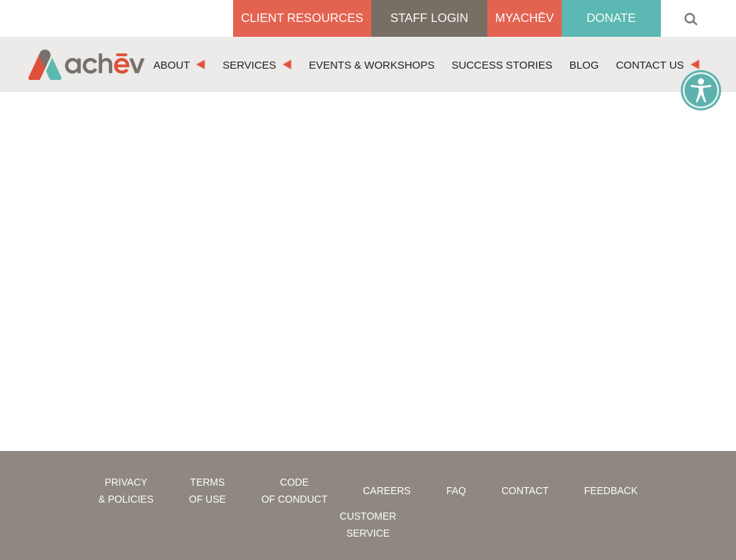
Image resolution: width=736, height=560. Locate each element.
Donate (611, 18)
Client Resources (302, 18)
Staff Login (429, 18)
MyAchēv (525, 18)
